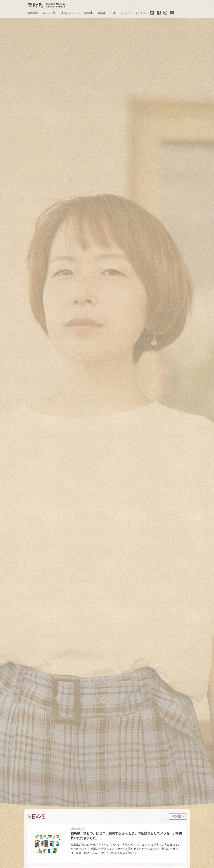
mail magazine (120, 13)
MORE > (178, 816)
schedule (49, 13)
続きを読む (127, 853)
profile (33, 13)
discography (70, 13)
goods (89, 13)
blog (101, 13)
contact (141, 13)
